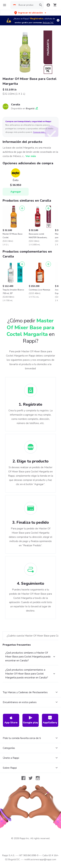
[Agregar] (22, 208)
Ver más (31, 156)
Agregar (16, 192)
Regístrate (37, 19)
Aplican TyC (48, 23)
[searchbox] (27, 5)
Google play (31, 720)
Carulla (16, 105)
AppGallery (50, 720)
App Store (11, 720)
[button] (30, 13)
